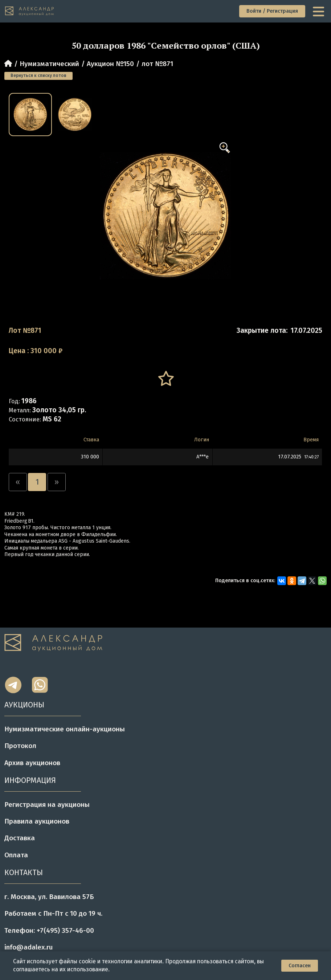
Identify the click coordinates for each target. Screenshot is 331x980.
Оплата (16, 855)
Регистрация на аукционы (47, 805)
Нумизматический (49, 64)
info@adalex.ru (28, 947)
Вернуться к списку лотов (38, 75)
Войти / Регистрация (272, 11)
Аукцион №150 (110, 64)
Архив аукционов (32, 763)
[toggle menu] (319, 11)
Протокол (20, 746)
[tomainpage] (30, 11)
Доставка (20, 838)
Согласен (300, 966)
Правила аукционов (37, 821)
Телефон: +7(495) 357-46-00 (49, 930)
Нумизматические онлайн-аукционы (65, 729)
